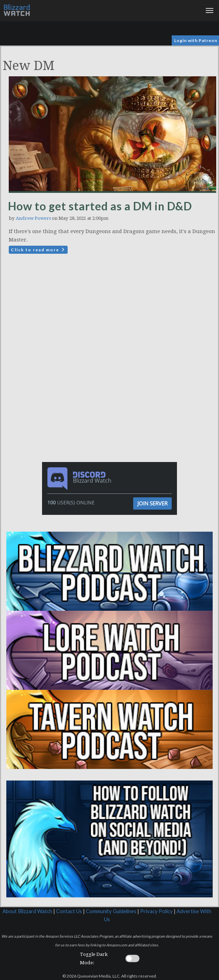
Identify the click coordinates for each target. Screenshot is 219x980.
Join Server (152, 503)
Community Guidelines (111, 911)
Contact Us (69, 911)
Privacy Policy (156, 911)
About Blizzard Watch (27, 911)
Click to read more (38, 250)
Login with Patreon (196, 40)
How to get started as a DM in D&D (100, 206)
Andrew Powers (33, 218)
